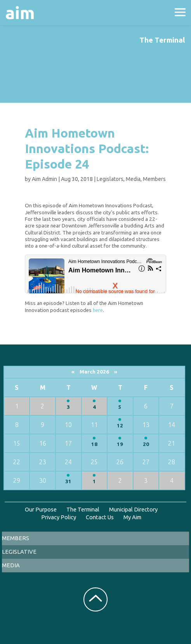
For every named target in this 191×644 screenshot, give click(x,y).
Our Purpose (41, 509)
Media (133, 179)
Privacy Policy (59, 517)
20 (146, 444)
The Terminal (83, 509)
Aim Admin (44, 179)
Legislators (110, 179)
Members (154, 179)
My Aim (132, 517)
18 (94, 444)
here (98, 310)
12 (120, 426)
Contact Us (100, 517)
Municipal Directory (133, 509)
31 (68, 481)
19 (120, 444)
